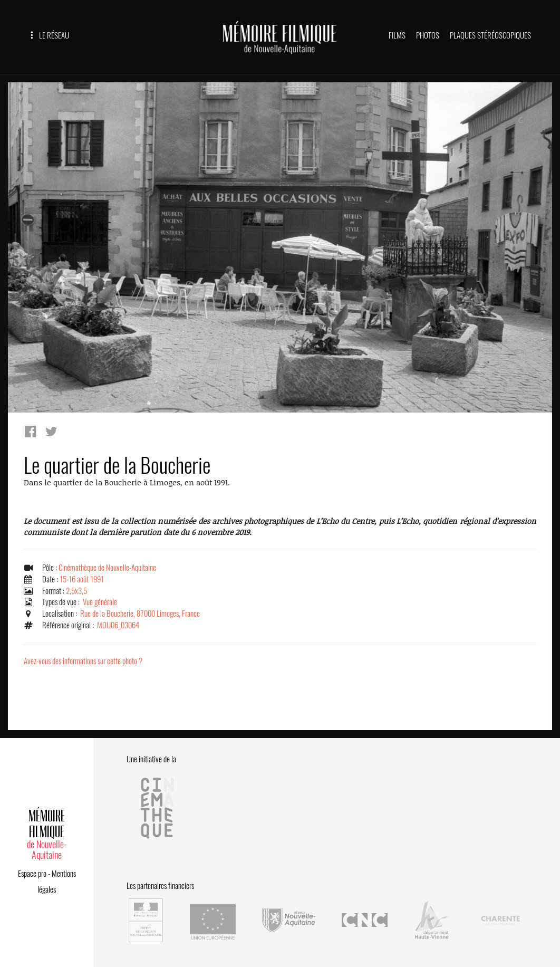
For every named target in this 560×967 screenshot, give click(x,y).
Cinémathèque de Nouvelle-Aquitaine (107, 568)
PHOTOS (428, 35)
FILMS (397, 35)
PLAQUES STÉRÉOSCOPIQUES (490, 35)
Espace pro (32, 874)
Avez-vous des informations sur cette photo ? (83, 661)
